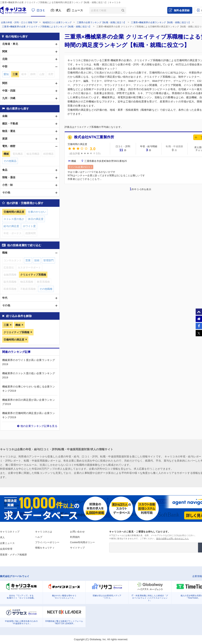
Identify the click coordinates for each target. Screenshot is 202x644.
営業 (28, 260)
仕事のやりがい (37, 212)
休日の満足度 (36, 219)
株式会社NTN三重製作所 (94, 137)
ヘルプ (39, 537)
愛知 (6, 74)
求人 (58, 10)
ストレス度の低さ (14, 219)
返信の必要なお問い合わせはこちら (173, 539)
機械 (18, 325)
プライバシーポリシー (47, 542)
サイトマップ (77, 548)
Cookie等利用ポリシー (82, 542)
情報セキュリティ (45, 548)
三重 (6, 325)
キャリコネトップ (10, 532)
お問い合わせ (77, 532)
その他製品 (10, 161)
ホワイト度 (29, 226)
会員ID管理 (6, 549)
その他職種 (46, 289)
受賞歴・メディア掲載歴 (13, 555)
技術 (37, 260)
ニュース (77, 10)
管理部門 (48, 260)
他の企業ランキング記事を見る (39, 426)
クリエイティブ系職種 (16, 332)
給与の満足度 (11, 226)
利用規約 (75, 537)
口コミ (41, 10)
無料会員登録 (182, 10)
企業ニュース (7, 543)
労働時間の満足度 (14, 340)
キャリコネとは (44, 532)
